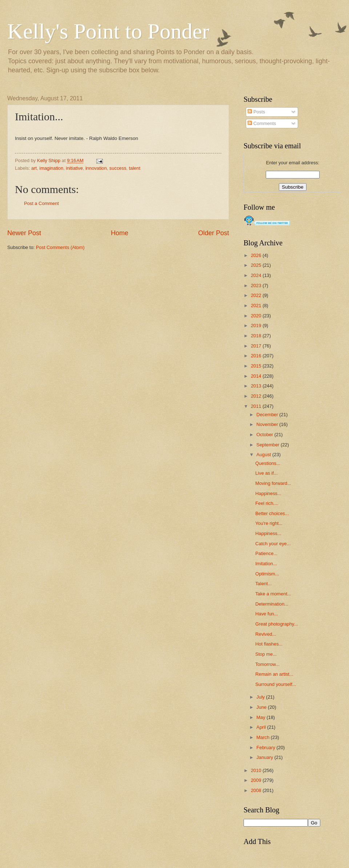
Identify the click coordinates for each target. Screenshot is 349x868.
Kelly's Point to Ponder (108, 31)
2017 (257, 346)
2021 (257, 306)
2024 (257, 275)
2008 (257, 790)
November (268, 424)
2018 (257, 336)
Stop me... (266, 654)
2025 (257, 265)
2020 (257, 316)
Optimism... (267, 574)
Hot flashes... (269, 644)
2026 (257, 255)
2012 (257, 396)
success (118, 168)
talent (135, 168)
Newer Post (24, 233)
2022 (257, 295)
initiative (74, 168)
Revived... (266, 634)
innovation (96, 168)
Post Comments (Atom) (60, 247)
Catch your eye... (273, 544)
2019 (257, 325)
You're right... (269, 523)
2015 (257, 366)
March (263, 737)
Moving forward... (273, 483)
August (264, 455)
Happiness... (268, 493)
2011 (257, 406)
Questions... (268, 463)
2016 (257, 356)
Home (120, 233)
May (261, 717)
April (262, 727)
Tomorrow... (267, 664)
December (268, 415)
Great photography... (276, 624)
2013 (257, 386)
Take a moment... (273, 594)
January (265, 757)
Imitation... (266, 564)
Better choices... (272, 513)
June (262, 707)
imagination (51, 168)
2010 (257, 770)
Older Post (214, 233)
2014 (257, 376)
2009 (257, 780)
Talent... (263, 584)
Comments (262, 123)
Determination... (272, 604)
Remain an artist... (274, 674)
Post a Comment (41, 203)
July (261, 697)
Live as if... (266, 473)
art (34, 168)
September (268, 445)
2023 (257, 286)
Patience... (266, 553)
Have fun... (266, 614)
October (265, 435)
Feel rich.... (267, 503)
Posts (256, 112)
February (266, 748)
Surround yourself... (276, 684)
